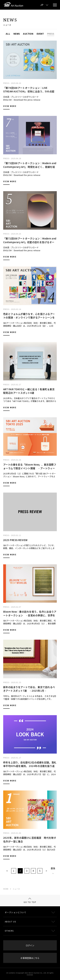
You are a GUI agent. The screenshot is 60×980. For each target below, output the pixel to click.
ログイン (30, 945)
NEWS (17, 34)
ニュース (16, 889)
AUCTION (28, 34)
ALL (8, 34)
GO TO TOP (30, 901)
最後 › (53, 871)
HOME (6, 889)
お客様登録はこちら (30, 958)
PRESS (51, 34)
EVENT (40, 34)
